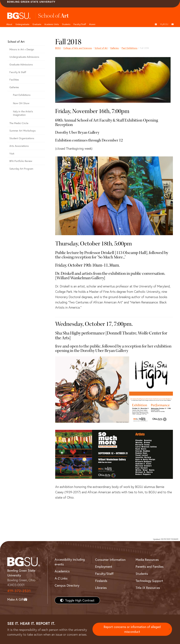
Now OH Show (21, 103)
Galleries (114, 48)
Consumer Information (110, 560)
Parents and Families (150, 566)
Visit (12, 153)
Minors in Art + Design (22, 49)
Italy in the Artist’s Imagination (23, 113)
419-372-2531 (19, 591)
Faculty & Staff (18, 72)
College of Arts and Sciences (78, 48)
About (9, 24)
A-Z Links (61, 578)
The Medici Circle (19, 123)
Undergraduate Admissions (24, 57)
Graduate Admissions (21, 64)
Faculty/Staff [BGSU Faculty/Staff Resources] (104, 574)
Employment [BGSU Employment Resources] (104, 566)
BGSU (58, 48)
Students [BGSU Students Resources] (142, 574)
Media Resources (147, 560)
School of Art (101, 48)
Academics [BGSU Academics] (62, 571)
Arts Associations (19, 146)
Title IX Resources (148, 588)
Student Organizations (22, 138)
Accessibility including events (70, 562)
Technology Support (149, 581)
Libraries (101, 588)
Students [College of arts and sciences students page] (66, 24)
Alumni (92, 24)
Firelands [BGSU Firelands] (101, 581)
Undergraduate (22, 24)
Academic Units (52, 24)
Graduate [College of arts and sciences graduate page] (37, 24)
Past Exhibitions (129, 48)
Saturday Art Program (21, 169)
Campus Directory (67, 585)
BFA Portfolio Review (21, 161)
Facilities (14, 80)
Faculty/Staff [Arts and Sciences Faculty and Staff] (80, 24)
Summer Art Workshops (23, 131)
